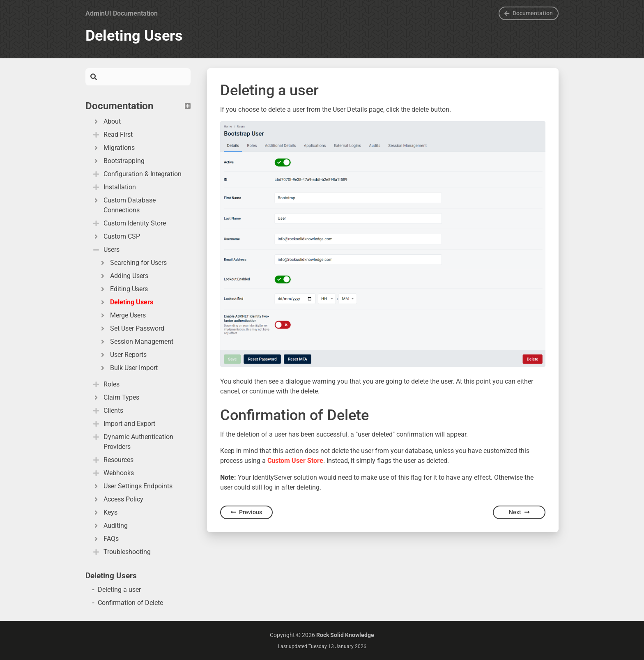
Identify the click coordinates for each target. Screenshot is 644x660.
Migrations (113, 148)
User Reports (123, 355)
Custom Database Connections (124, 205)
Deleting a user (119, 590)
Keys (105, 512)
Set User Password (131, 328)
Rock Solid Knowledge (345, 635)
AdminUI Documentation (122, 13)
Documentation (529, 13)
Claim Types (116, 397)
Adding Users (123, 276)
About (106, 121)
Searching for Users (133, 263)
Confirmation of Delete (130, 603)
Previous (246, 512)
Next (519, 512)
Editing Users (123, 289)
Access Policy (118, 499)
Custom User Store (295, 461)
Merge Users (122, 315)
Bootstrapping (118, 161)
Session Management (136, 341)
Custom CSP (116, 236)
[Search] (144, 77)
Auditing (110, 525)
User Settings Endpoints (132, 486)
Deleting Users (126, 302)
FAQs (105, 539)
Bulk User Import (128, 368)
